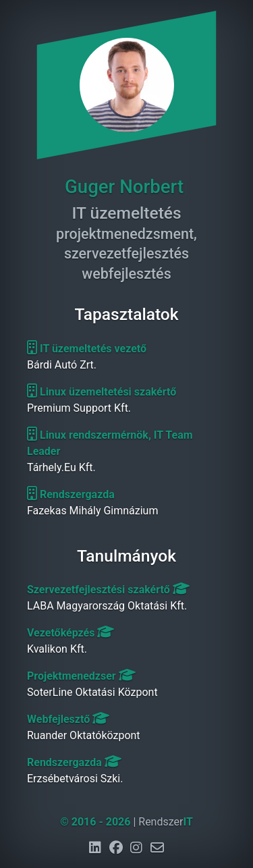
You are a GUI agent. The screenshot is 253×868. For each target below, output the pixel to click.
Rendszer (166, 822)
